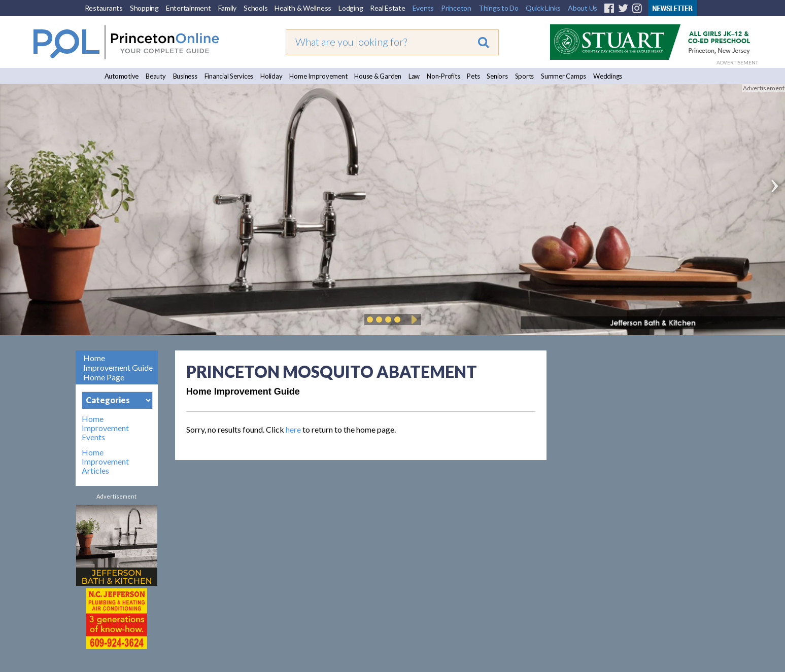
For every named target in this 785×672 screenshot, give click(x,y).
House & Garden (378, 76)
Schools (255, 8)
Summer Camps (564, 76)
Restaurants (104, 8)
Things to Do (499, 8)
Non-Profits (443, 76)
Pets (473, 76)
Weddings (608, 76)
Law (414, 76)
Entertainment (189, 8)
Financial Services (229, 76)
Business (185, 76)
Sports (525, 76)
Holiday (271, 76)
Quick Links (543, 8)
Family (228, 8)
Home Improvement (318, 76)
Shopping (144, 8)
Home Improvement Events (105, 428)
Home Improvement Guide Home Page (118, 367)
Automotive (122, 76)
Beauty (156, 76)
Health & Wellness (303, 8)
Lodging (351, 8)
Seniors (497, 76)
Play (413, 320)
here (293, 429)
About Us (583, 8)
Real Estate (387, 8)
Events (423, 8)
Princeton (456, 8)
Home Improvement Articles (105, 462)
